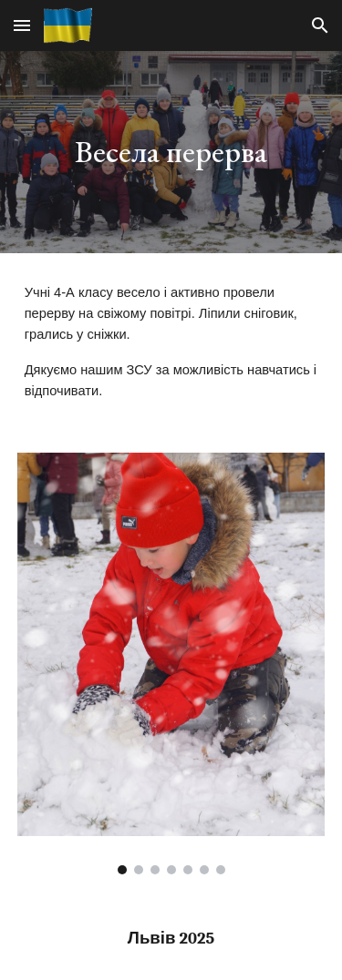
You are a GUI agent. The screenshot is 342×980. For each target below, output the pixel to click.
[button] (22, 25)
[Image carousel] (171, 664)
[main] (171, 152)
